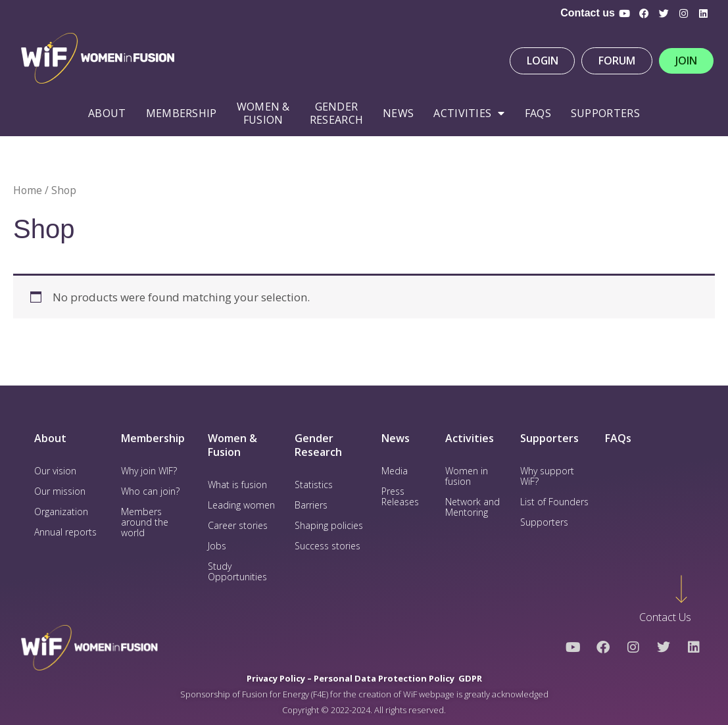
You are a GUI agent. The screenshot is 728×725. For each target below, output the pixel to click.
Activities (469, 113)
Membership (182, 113)
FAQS (538, 113)
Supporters (605, 113)
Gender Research (336, 113)
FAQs (618, 438)
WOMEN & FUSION (263, 113)
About (107, 113)
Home (28, 190)
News (398, 113)
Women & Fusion (232, 445)
